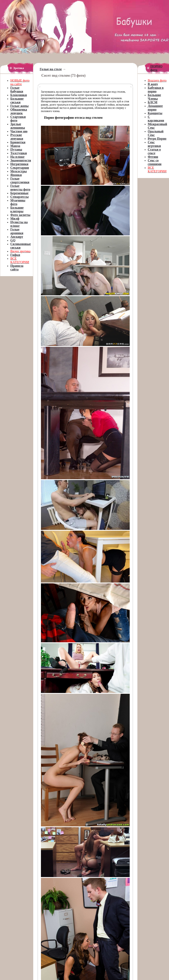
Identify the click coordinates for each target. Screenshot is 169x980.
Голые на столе (51, 69)
